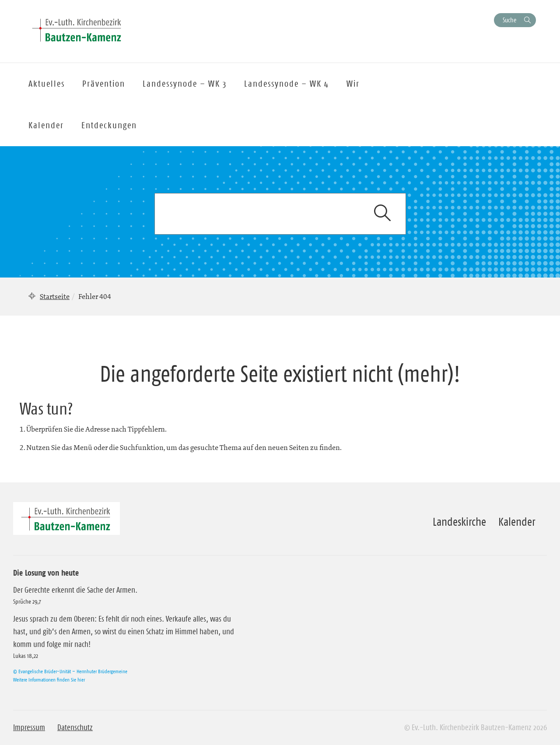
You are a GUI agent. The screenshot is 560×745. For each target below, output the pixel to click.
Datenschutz (75, 727)
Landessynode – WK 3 (185, 84)
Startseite (55, 296)
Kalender (517, 522)
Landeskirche (459, 522)
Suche (509, 20)
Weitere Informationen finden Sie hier (49, 680)
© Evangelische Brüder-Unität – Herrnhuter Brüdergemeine (70, 671)
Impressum (29, 727)
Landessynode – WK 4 (287, 84)
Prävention (104, 84)
